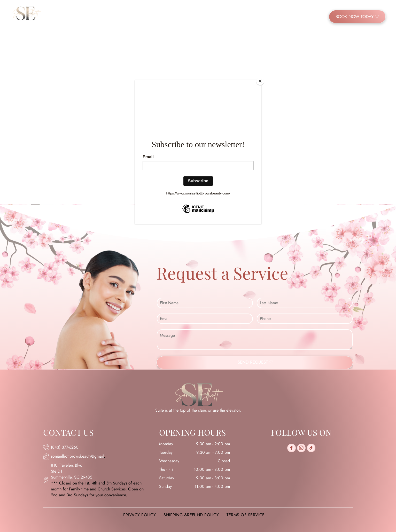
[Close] (260, 81)
